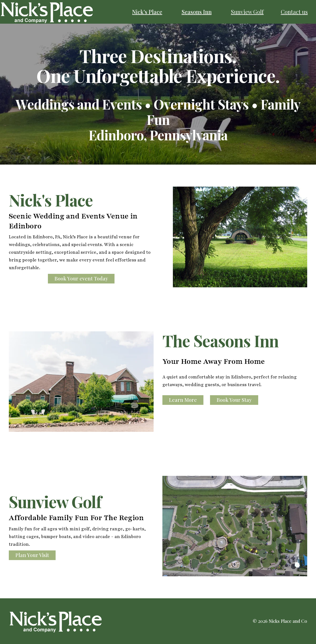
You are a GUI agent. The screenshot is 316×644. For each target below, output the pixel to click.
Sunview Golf (247, 12)
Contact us (294, 12)
